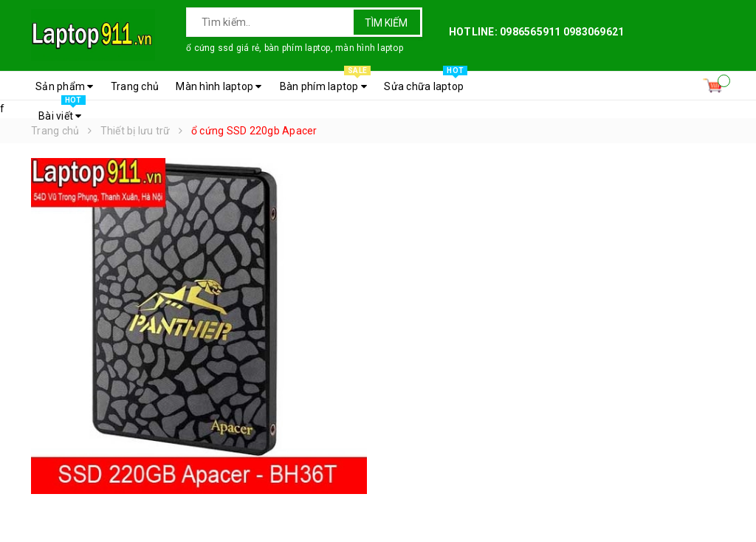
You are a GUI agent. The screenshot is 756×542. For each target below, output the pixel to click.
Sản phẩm (65, 86)
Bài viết (62, 112)
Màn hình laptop (219, 86)
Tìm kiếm (386, 23)
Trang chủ (135, 86)
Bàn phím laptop (325, 83)
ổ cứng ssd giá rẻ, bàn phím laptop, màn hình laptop (295, 48)
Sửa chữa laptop (426, 83)
